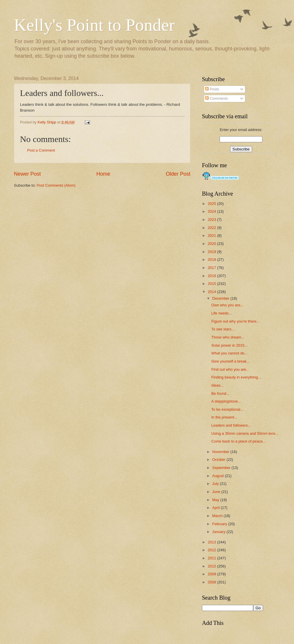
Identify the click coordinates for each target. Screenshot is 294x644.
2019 (212, 252)
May (216, 500)
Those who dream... (228, 337)
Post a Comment (41, 150)
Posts (212, 89)
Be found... (220, 393)
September (222, 468)
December (221, 298)
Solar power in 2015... (229, 345)
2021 (212, 235)
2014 (212, 292)
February (220, 524)
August (218, 476)
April (216, 508)
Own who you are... (227, 305)
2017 (212, 268)
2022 (212, 228)
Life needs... (221, 313)
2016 (212, 276)
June (217, 492)
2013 (212, 542)
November (221, 452)
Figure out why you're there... (235, 321)
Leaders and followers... (231, 425)
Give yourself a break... (230, 361)
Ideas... (217, 385)
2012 (212, 550)
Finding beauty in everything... (236, 377)
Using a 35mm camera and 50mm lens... (245, 433)
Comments (216, 98)
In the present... (224, 417)
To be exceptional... (227, 409)
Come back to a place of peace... (238, 441)
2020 (212, 244)
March (218, 516)
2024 (212, 211)
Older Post (178, 174)
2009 (212, 574)
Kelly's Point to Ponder (94, 25)
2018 (212, 260)
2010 (212, 566)
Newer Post (27, 174)
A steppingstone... (226, 401)
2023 (212, 220)
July (216, 484)
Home (103, 174)
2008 (212, 582)
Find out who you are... (230, 369)
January (219, 532)
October (219, 460)
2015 (212, 284)
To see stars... (223, 329)
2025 (212, 204)
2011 (212, 558)
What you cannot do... (229, 353)
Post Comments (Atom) (56, 185)
